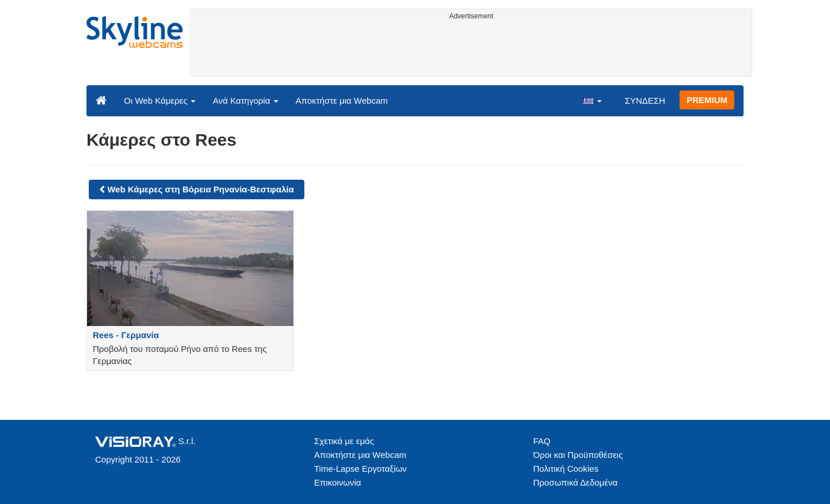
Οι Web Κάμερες (160, 101)
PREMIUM (707, 100)
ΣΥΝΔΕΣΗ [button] (645, 101)
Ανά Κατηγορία (245, 101)
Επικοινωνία (337, 482)
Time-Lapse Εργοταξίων (361, 469)
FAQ (542, 441)
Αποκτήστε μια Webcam (342, 101)
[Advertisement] (471, 50)
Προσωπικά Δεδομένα (575, 482)
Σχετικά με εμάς (344, 441)
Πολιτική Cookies (566, 469)
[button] (592, 100)
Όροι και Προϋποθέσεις (578, 455)
